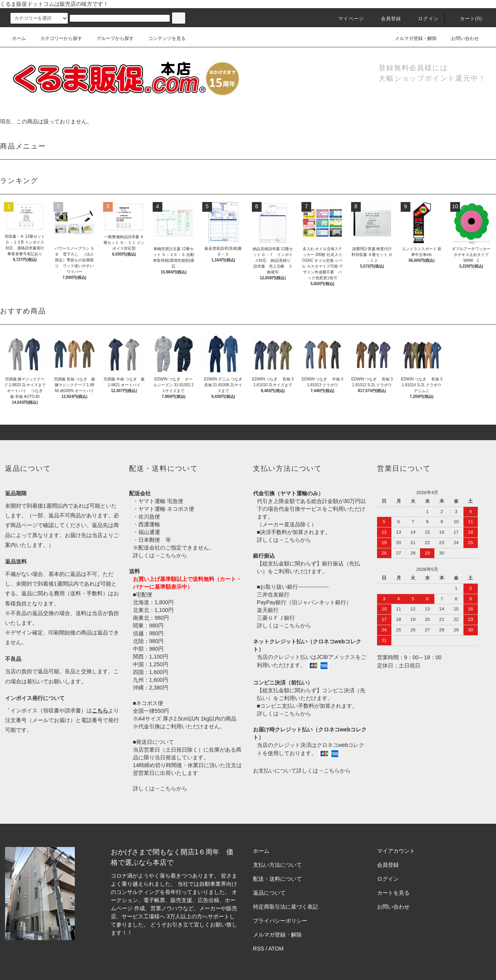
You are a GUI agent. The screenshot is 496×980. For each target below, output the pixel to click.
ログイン (424, 19)
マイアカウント (396, 851)
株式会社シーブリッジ (161, 933)
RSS (259, 949)
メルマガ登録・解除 (411, 38)
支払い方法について (277, 865)
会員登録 (387, 19)
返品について (269, 893)
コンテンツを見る (162, 38)
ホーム (19, 38)
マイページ (346, 19)
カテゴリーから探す (57, 38)
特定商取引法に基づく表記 (286, 907)
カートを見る (393, 893)
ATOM (276, 949)
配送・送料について (277, 879)
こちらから (174, 555)
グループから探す (110, 38)
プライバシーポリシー (280, 921)
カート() (467, 19)
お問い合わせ (460, 38)
